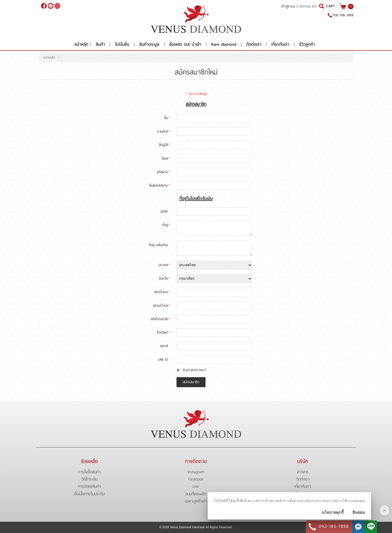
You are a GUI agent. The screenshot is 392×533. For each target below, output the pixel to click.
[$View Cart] (343, 6)
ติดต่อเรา (254, 44)
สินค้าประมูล (149, 44)
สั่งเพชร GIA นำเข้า (185, 44)
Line (196, 486)
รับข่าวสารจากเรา (194, 370)
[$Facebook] (44, 6)
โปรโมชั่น (122, 44)
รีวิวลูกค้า (307, 44)
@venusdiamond (51, 6)
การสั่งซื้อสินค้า (89, 472)
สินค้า (100, 44)
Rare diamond (224, 44)
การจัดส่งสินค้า (89, 486)
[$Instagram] (57, 6)
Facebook (196, 479)
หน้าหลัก (81, 44)
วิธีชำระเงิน (89, 479)
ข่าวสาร (303, 472)
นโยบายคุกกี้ (333, 512)
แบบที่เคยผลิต (196, 494)
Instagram (196, 472)
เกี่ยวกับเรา (280, 44)
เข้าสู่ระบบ (288, 6)
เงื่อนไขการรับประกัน (89, 494)
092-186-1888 (343, 15)
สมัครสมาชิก (308, 6)
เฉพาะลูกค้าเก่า (196, 501)
